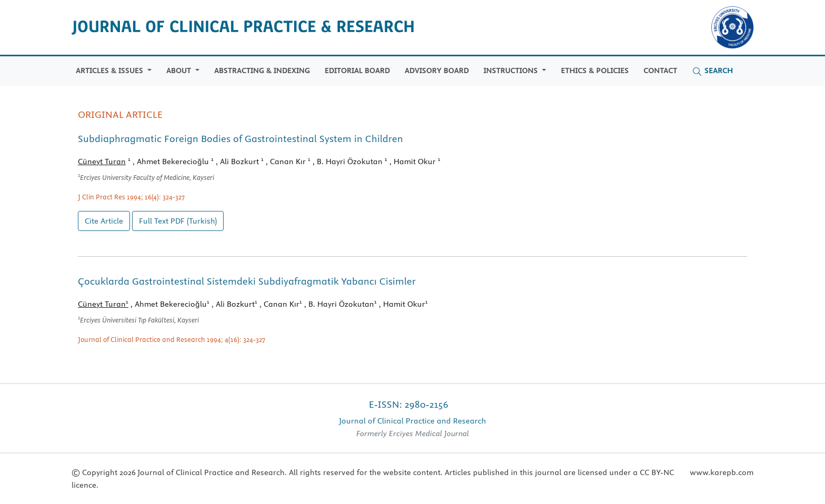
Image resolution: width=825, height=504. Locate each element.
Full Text (178, 221)
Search (712, 71)
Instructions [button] (512, 70)
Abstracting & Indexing (262, 70)
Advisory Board (437, 70)
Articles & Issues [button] (110, 70)
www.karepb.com (722, 472)
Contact (660, 70)
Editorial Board (357, 70)
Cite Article (104, 221)
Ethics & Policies (595, 70)
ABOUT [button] (180, 70)
